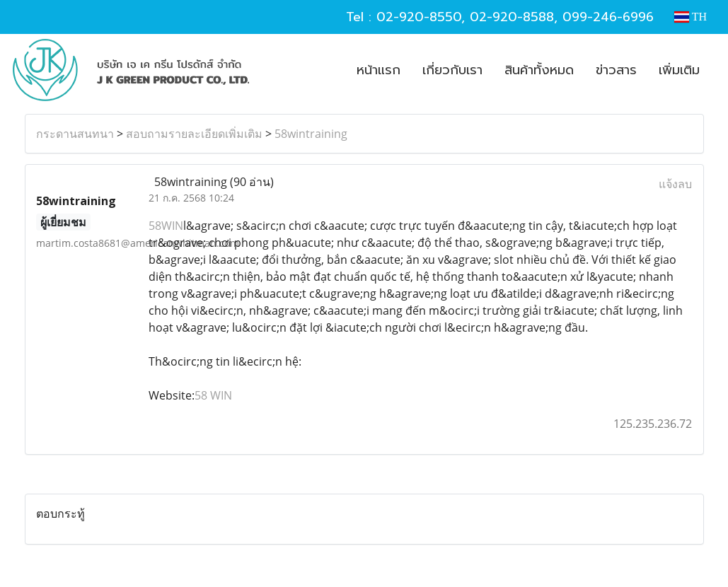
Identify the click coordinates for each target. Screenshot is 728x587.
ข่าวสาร (616, 70)
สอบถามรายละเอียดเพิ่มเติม (194, 134)
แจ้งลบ (675, 184)
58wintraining (311, 134)
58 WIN (213, 395)
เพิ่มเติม (679, 70)
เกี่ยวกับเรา (452, 70)
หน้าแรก (379, 70)
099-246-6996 (608, 17)
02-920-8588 (512, 17)
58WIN (166, 226)
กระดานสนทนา (75, 134)
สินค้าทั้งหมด (539, 70)
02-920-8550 (419, 17)
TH (691, 17)
